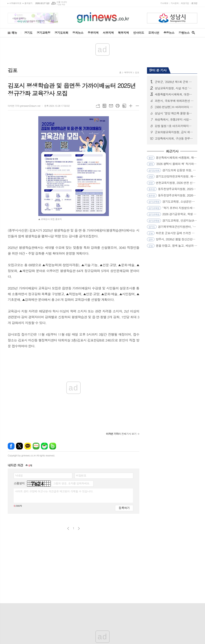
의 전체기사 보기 (121, 434)
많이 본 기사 (158, 70)
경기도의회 (61, 33)
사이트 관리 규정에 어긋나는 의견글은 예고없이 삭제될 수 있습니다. (54, 491)
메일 (111, 106)
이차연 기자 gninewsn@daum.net (24, 106)
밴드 (53, 446)
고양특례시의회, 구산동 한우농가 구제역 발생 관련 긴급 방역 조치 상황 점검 (174, 138)
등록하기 (124, 508)
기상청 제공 (61, 5)
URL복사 (98, 106)
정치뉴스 (78, 33)
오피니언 (154, 33)
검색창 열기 (193, 33)
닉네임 (19, 475)
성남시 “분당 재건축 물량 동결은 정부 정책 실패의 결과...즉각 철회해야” (174, 113)
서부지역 (108, 33)
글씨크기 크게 (131, 106)
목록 (104, 106)
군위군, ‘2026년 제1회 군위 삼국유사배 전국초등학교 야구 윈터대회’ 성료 (174, 82)
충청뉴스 (169, 33)
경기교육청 (44, 33)
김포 (137, 72)
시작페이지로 (15, 3)
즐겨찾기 (28, 3)
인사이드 (138, 33)
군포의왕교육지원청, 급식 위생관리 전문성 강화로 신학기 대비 (174, 132)
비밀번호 (81, 475)
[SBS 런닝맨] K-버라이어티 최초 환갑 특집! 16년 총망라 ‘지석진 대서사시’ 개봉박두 (174, 107)
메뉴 (14, 33)
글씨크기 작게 (137, 106)
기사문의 (175, 3)
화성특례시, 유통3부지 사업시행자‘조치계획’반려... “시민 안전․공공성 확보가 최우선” (174, 120)
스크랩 (124, 106)
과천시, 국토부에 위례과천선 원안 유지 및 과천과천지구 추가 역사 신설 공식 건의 (174, 101)
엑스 (19, 446)
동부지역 (93, 33)
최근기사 (172, 151)
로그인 (194, 3)
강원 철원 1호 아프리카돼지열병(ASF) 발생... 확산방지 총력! (174, 126)
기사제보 (164, 3)
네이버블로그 (36, 446)
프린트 (118, 106)
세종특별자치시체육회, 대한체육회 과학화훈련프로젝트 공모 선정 (174, 94)
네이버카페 (44, 446)
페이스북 (11, 446)
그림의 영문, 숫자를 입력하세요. (71, 483)
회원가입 (185, 3)
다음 (79, 528)
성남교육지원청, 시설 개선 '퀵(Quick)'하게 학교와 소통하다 (174, 88)
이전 (68, 528)
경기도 (28, 33)
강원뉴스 (184, 33)
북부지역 (123, 33)
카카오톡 (28, 446)
